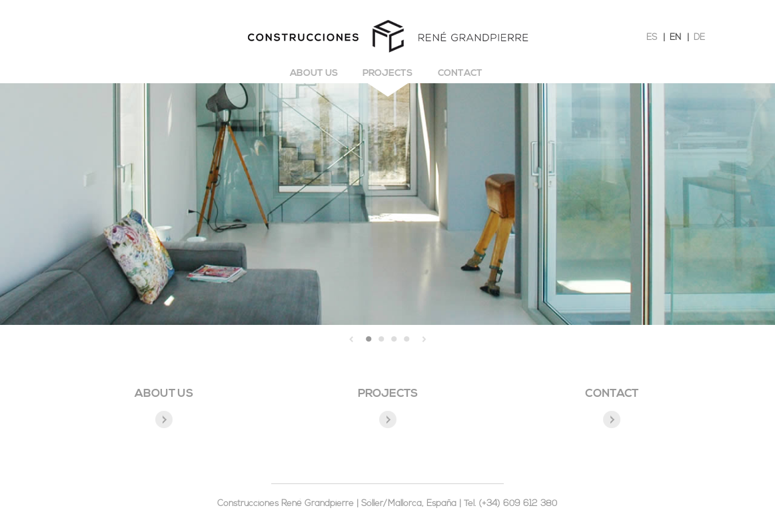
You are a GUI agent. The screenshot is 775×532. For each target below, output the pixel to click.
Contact (460, 74)
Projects (387, 74)
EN (675, 38)
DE (699, 38)
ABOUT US (164, 394)
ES (652, 38)
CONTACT (612, 394)
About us (314, 74)
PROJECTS (388, 394)
